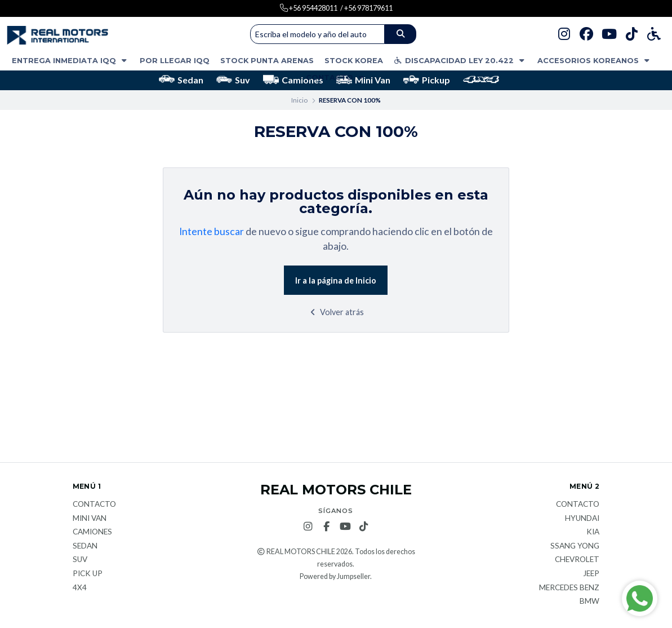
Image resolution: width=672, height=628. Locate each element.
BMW (589, 602)
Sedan (181, 80)
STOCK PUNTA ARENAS (267, 61)
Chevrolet (577, 560)
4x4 (80, 588)
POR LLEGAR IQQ (175, 61)
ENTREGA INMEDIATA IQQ (70, 61)
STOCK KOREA (354, 61)
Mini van (90, 519)
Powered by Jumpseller (335, 576)
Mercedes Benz (569, 588)
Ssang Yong (575, 546)
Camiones (293, 80)
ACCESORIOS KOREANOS (595, 61)
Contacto (336, 78)
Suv (233, 80)
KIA (593, 532)
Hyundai (582, 519)
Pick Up (88, 574)
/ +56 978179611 (366, 8)
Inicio (299, 100)
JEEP (591, 574)
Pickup (427, 80)
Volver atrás (336, 312)
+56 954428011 (313, 8)
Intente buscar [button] (212, 231)
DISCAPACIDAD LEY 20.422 (460, 61)
